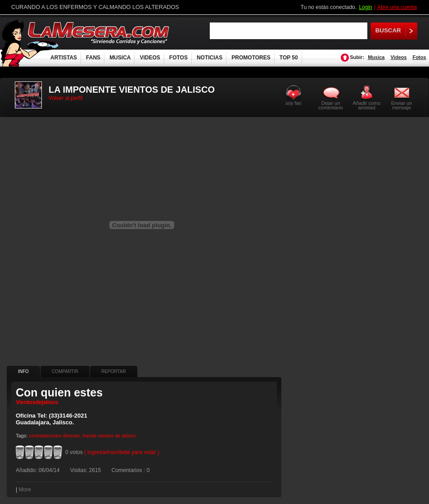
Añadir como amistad (367, 105)
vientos (106, 436)
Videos (398, 57)
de (117, 436)
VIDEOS (150, 58)
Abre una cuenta (397, 7)
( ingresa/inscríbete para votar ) (122, 452)
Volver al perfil (65, 98)
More (25, 490)
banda (90, 436)
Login (365, 7)
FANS (93, 58)
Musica (376, 57)
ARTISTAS (64, 58)
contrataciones (45, 436)
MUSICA (120, 58)
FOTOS (178, 58)
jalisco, (130, 436)
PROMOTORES (251, 58)
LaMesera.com (99, 33)
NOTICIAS (210, 58)
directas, (72, 436)
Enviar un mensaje (402, 105)
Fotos (419, 57)
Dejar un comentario (330, 105)
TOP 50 (289, 58)
